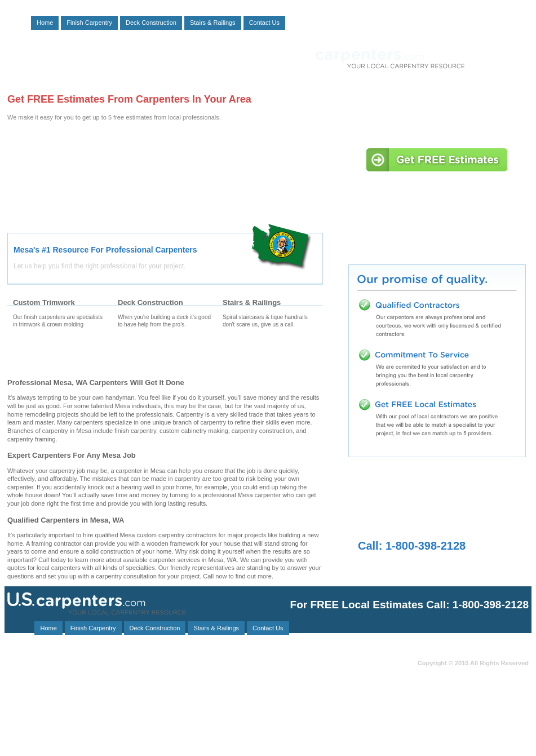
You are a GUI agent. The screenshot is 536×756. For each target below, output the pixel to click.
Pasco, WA (154, 668)
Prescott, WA (216, 718)
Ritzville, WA (138, 724)
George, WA (167, 687)
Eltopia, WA (48, 743)
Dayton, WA (160, 699)
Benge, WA (80, 724)
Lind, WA (161, 693)
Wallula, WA (23, 712)
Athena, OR (153, 718)
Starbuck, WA (87, 681)
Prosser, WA (23, 724)
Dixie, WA (249, 724)
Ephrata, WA (24, 675)
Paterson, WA (107, 687)
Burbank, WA (216, 706)
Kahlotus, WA (149, 706)
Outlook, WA (87, 712)
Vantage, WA (152, 712)
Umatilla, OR (24, 681)
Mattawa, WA (88, 675)
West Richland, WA (57, 730)
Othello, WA (150, 681)
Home (45, 23)
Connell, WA (23, 706)
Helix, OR (223, 687)
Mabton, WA (217, 712)
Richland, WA (180, 737)
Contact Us (264, 23)
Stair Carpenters (269, 356)
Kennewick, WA (215, 668)
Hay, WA (222, 675)
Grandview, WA (27, 668)
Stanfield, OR (25, 718)
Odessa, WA (23, 693)
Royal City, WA (214, 681)
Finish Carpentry (89, 23)
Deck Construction (151, 23)
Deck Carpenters (165, 356)
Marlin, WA (58, 737)
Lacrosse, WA (117, 737)
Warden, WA (84, 706)
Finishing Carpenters (60, 356)
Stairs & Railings (213, 23)
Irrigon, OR (195, 724)
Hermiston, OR (182, 730)
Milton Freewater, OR (34, 687)
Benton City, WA (28, 699)
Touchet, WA (90, 718)
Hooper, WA (218, 693)
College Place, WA (94, 693)
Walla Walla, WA (158, 675)
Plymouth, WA (243, 737)
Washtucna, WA (97, 699)
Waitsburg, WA (93, 668)
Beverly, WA (219, 699)
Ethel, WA (122, 730)
